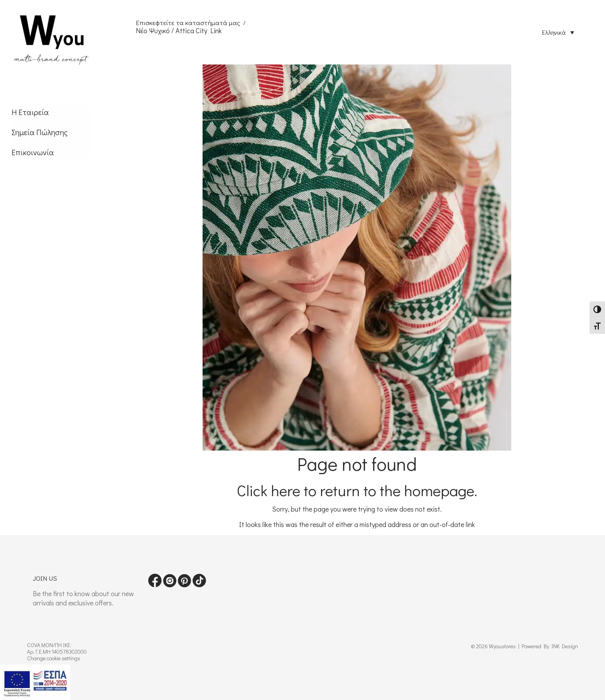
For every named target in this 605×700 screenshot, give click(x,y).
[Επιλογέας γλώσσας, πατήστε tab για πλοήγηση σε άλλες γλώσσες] (558, 32)
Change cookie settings (54, 658)
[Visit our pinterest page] (184, 585)
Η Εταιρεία (30, 112)
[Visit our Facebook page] (155, 585)
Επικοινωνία (33, 152)
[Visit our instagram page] (170, 585)
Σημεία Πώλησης (40, 132)
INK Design (565, 646)
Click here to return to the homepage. (357, 490)
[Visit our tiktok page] (199, 585)
